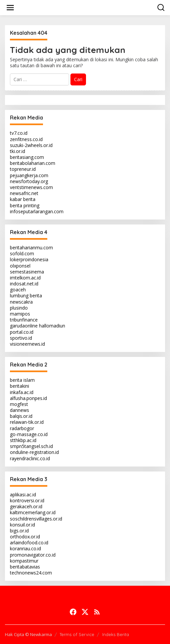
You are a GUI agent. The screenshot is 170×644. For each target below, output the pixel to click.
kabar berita (23, 199)
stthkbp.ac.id (23, 440)
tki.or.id (18, 151)
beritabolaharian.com (33, 163)
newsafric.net (24, 193)
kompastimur (24, 561)
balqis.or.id (21, 416)
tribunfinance (24, 320)
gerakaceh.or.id (26, 506)
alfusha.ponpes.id (28, 398)
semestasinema (27, 272)
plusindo (19, 308)
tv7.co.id (19, 133)
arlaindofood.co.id (29, 543)
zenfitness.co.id (26, 139)
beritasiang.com (27, 157)
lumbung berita (26, 296)
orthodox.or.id (25, 537)
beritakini (20, 386)
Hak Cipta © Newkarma (28, 634)
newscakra (21, 302)
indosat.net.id (24, 284)
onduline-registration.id (34, 452)
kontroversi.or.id (27, 500)
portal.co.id (22, 332)
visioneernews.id (27, 344)
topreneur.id (23, 169)
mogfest (19, 404)
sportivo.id (21, 338)
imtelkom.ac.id (25, 278)
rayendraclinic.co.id (30, 458)
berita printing (25, 205)
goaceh (18, 290)
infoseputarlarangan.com (37, 211)
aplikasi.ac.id (23, 495)
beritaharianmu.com (31, 248)
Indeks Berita (116, 634)
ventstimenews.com (31, 187)
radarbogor (22, 428)
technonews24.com (31, 573)
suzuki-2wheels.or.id (31, 145)
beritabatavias (25, 567)
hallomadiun (52, 326)
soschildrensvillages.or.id (36, 519)
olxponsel (20, 266)
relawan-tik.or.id (27, 422)
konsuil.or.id (22, 525)
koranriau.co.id (25, 548)
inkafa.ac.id (22, 392)
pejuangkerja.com (29, 175)
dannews (20, 410)
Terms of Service (77, 634)
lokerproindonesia (29, 259)
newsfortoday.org (29, 181)
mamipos (20, 314)
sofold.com (22, 253)
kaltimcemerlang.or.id (33, 512)
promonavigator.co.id (33, 555)
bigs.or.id (19, 531)
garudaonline (24, 326)
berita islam (22, 380)
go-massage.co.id (29, 434)
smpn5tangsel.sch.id (31, 446)
